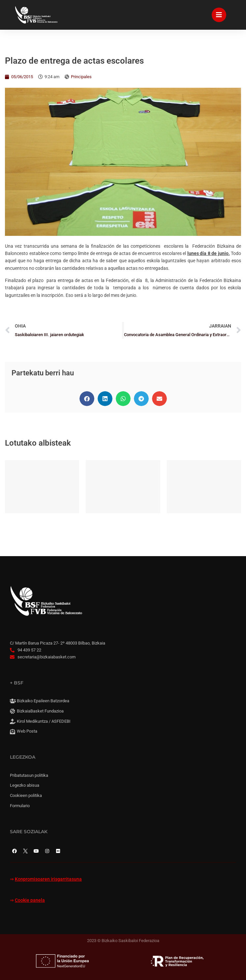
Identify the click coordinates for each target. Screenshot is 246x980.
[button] (87, 399)
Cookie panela (30, 900)
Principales (81, 77)
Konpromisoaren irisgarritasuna (48, 879)
